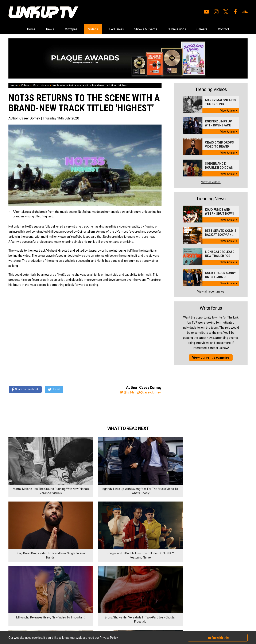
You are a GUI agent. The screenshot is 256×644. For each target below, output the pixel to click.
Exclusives (115, 29)
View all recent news (211, 292)
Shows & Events (148, 29)
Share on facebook (25, 390)
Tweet (55, 390)
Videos (89, 29)
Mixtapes (64, 29)
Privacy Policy (55, 596)
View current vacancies (211, 358)
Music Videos (41, 86)
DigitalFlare (57, 618)
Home (18, 29)
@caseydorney (148, 392)
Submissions (183, 29)
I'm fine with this (218, 638)
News (40, 29)
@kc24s (125, 392)
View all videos (211, 182)
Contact (236, 29)
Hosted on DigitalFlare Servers (24, 621)
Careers (211, 29)
